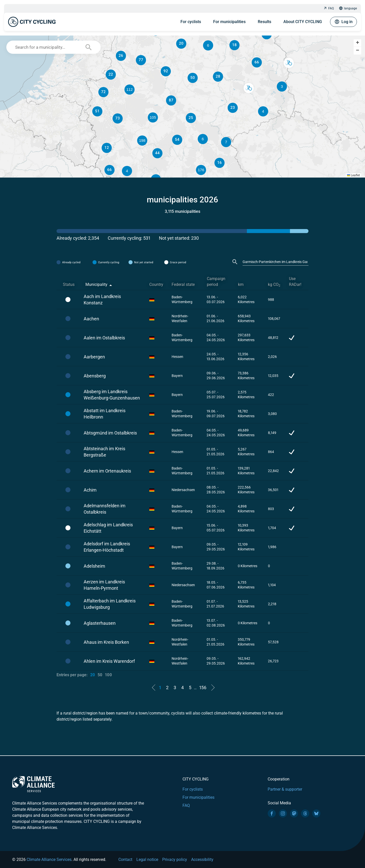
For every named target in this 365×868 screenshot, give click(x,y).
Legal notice (147, 860)
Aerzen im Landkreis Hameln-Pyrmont (104, 585)
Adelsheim (94, 566)
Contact (125, 860)
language (348, 8)
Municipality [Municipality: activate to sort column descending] (96, 284)
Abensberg (95, 376)
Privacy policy (175, 860)
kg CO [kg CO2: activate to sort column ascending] (274, 285)
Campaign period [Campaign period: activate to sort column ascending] (216, 282)
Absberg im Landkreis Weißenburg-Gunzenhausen (112, 395)
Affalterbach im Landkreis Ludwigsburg (110, 604)
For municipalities (229, 22)
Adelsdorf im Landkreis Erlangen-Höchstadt (107, 547)
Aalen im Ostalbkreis (104, 338)
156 (203, 688)
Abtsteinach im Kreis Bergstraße (104, 452)
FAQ (328, 8)
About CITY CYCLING (303, 22)
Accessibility (202, 860)
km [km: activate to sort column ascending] (241, 284)
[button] (226, 142)
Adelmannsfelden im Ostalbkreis (105, 509)
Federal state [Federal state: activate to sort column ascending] (183, 284)
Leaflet (353, 175)
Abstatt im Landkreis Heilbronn (105, 414)
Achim (90, 490)
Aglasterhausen (100, 623)
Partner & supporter (285, 789)
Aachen (91, 319)
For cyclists (191, 22)
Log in (343, 22)
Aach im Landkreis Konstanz (102, 300)
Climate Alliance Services (49, 860)
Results (264, 22)
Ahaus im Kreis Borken (106, 642)
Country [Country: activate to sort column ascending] (156, 284)
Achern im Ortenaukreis (107, 471)
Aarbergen (94, 357)
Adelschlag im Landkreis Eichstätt (108, 528)
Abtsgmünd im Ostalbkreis (110, 433)
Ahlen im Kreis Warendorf (109, 661)
